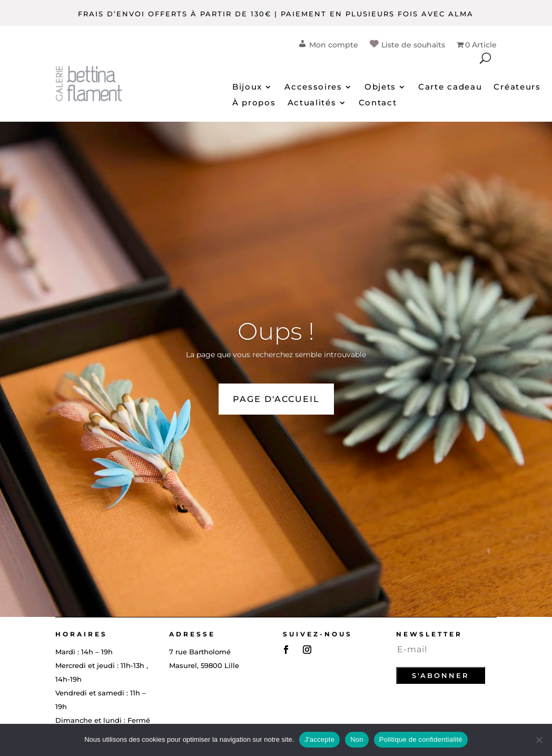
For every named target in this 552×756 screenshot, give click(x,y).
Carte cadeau (450, 87)
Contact (378, 103)
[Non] (539, 740)
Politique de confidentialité (421, 739)
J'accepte (319, 739)
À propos (254, 103)
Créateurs (517, 87)
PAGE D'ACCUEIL (276, 399)
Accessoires (313, 87)
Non (357, 739)
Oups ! (276, 331)
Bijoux (247, 87)
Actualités (312, 103)
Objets (380, 87)
